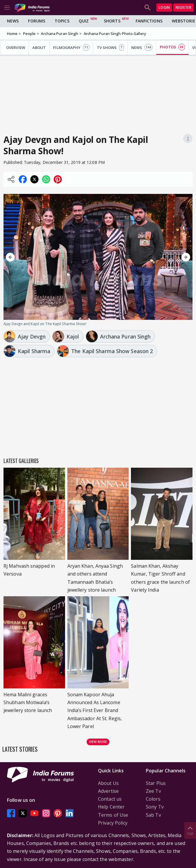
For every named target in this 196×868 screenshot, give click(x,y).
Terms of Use (113, 815)
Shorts (112, 21)
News (13, 21)
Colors (153, 799)
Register (183, 7)
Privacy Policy (113, 823)
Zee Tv (153, 791)
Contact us (110, 799)
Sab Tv (153, 815)
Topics (62, 21)
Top (190, 830)
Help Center (111, 807)
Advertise (108, 791)
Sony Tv (155, 807)
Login (164, 7)
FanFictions (149, 21)
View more (98, 742)
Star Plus (156, 783)
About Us (108, 783)
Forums (37, 21)
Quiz (84, 21)
